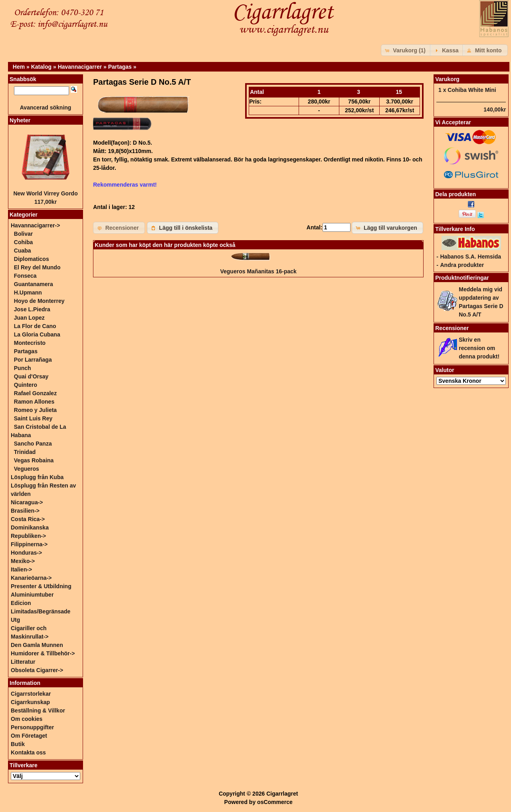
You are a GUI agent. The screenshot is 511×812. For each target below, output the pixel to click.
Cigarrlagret (282, 794)
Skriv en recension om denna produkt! (479, 348)
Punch (23, 368)
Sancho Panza (33, 444)
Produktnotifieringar (462, 278)
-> (35, 225)
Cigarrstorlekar (31, 694)
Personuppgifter (32, 727)
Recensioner (452, 328)
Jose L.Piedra (32, 309)
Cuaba (23, 251)
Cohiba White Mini (472, 90)
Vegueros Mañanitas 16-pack (258, 271)
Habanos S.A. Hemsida (470, 257)
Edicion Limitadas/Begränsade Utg (41, 611)
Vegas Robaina (34, 460)
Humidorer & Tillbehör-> (43, 653)
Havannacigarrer (80, 67)
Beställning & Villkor (38, 710)
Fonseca (25, 276)
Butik (18, 744)
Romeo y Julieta (35, 410)
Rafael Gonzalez (35, 393)
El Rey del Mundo (37, 267)
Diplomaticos (32, 259)
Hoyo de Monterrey (39, 301)
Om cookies (27, 719)
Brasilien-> (25, 511)
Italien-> (21, 569)
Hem (19, 67)
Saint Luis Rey (33, 418)
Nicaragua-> (27, 502)
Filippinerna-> (29, 544)
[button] (406, 50)
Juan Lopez (29, 318)
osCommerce (275, 802)
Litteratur (23, 662)
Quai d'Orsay (31, 376)
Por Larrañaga (33, 360)
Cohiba (23, 242)
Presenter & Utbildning (41, 586)
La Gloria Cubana (37, 334)
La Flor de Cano (35, 326)
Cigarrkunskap (30, 702)
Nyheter (20, 120)
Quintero (26, 385)
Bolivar (23, 234)
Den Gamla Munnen (37, 645)
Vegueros (27, 469)
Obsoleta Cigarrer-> (37, 670)
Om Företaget (29, 736)
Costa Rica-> (28, 519)
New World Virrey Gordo (45, 193)
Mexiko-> (23, 561)
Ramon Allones (34, 402)
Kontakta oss (28, 752)
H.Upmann (28, 293)
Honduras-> (26, 553)
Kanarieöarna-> (31, 578)
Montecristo (30, 343)
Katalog (41, 67)
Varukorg (447, 79)
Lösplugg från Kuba (37, 477)
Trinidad (25, 452)
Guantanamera (34, 284)
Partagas (120, 67)
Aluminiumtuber (32, 595)
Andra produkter (462, 265)
